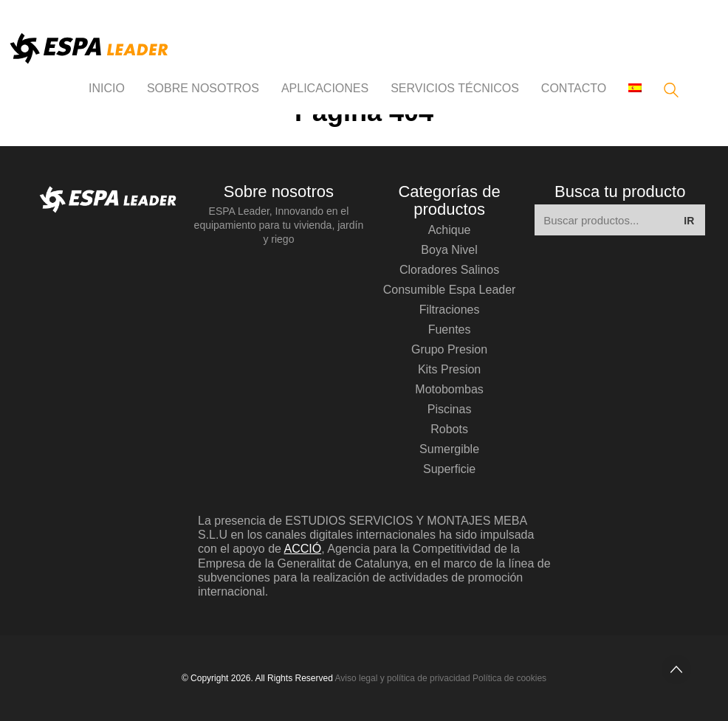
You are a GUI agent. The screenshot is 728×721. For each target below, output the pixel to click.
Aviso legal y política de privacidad (403, 678)
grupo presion (449, 349)
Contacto (574, 88)
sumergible (449, 449)
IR (689, 221)
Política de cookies (509, 678)
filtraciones (450, 310)
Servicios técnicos (455, 88)
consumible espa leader (450, 290)
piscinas (450, 409)
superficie (449, 469)
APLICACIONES (325, 88)
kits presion (449, 369)
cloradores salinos (449, 270)
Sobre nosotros (203, 88)
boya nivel (449, 250)
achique (450, 230)
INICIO (107, 88)
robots (449, 429)
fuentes (450, 330)
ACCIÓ (303, 549)
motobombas (449, 389)
